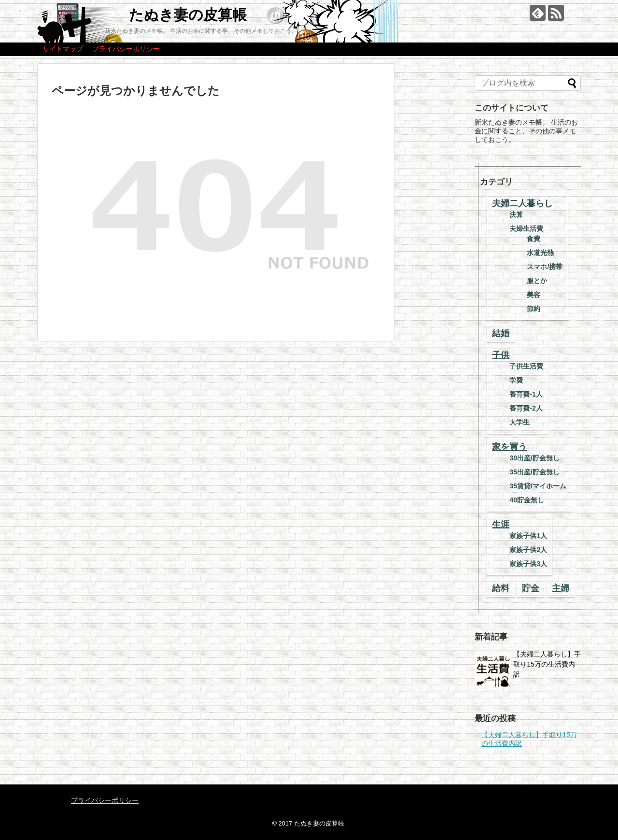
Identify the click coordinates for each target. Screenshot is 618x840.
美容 (534, 295)
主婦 (561, 588)
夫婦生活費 (526, 228)
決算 (516, 214)
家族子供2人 (528, 550)
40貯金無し (527, 500)
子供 (501, 355)
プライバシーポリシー (126, 49)
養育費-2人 (526, 408)
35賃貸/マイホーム (538, 486)
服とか (537, 281)
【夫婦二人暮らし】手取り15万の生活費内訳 (547, 664)
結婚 (501, 333)
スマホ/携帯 (545, 267)
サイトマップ (63, 49)
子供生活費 (526, 366)
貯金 (531, 588)
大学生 (520, 422)
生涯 (501, 525)
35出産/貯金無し (534, 472)
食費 (534, 239)
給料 (501, 588)
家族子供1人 (528, 536)
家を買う (509, 447)
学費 (516, 380)
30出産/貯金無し (534, 458)
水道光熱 (540, 253)
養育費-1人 (526, 394)
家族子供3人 (528, 564)
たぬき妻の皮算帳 (188, 15)
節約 (534, 309)
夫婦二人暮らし (522, 203)
